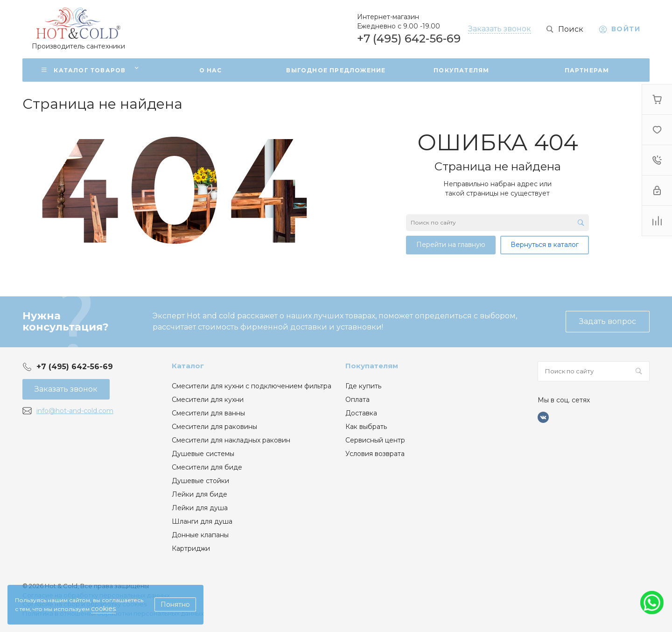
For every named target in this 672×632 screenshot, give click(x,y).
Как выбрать (366, 427)
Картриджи (191, 548)
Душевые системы (203, 454)
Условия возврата (375, 454)
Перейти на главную (451, 245)
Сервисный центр (375, 440)
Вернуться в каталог (545, 245)
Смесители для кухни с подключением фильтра (252, 386)
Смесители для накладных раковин (231, 440)
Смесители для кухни (208, 400)
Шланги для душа (202, 521)
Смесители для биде (207, 467)
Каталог (188, 366)
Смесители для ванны (208, 413)
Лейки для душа (200, 508)
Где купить (363, 386)
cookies (103, 609)
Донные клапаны (200, 535)
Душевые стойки (200, 481)
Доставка (361, 413)
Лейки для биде (199, 494)
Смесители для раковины (214, 427)
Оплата (357, 400)
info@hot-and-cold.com (75, 411)
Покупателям (372, 366)
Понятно (175, 604)
